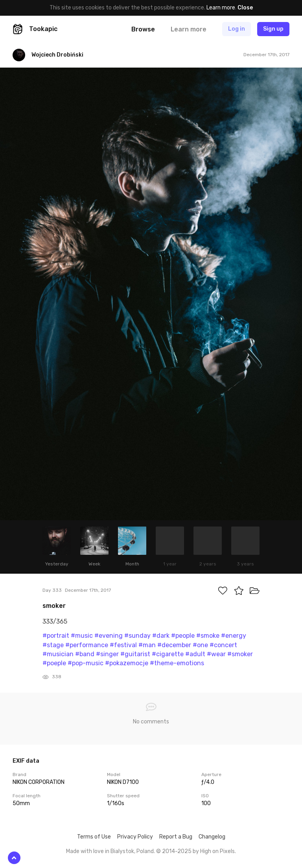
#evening (109, 636)
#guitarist (135, 654)
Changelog (212, 837)
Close (245, 8)
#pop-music (86, 663)
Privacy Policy (135, 837)
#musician (58, 654)
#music (82, 636)
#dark (161, 636)
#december (174, 645)
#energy (234, 636)
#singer (107, 654)
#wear (216, 654)
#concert (223, 645)
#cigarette (168, 654)
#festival (123, 645)
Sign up (273, 29)
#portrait (56, 636)
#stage (53, 645)
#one (200, 645)
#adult (195, 654)
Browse (143, 29)
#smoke (208, 636)
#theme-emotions (177, 663)
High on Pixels (217, 851)
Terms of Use (94, 837)
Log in (237, 29)
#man (147, 645)
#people (183, 636)
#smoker (240, 654)
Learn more (221, 8)
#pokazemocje (127, 663)
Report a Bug (176, 837)
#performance (87, 645)
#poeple (54, 663)
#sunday (137, 636)
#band (85, 654)
